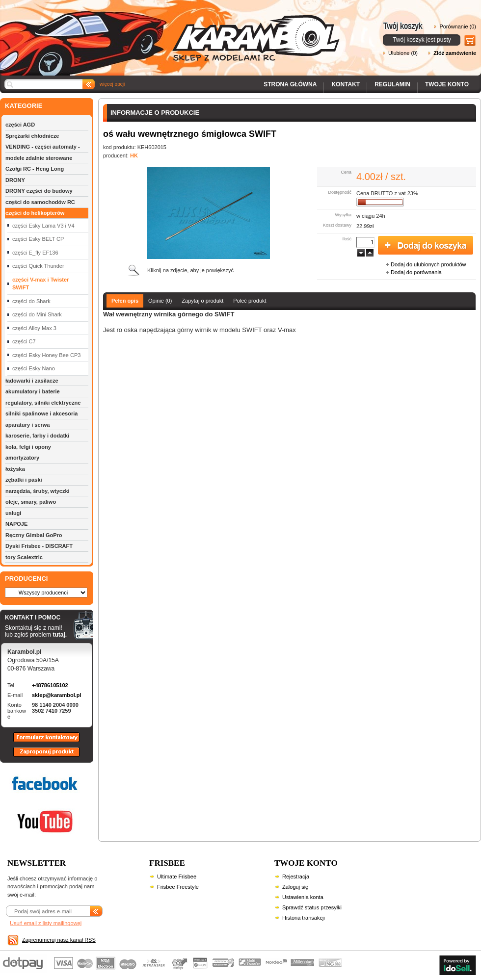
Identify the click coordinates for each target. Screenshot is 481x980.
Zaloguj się (295, 887)
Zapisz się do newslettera (96, 916)
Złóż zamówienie (455, 53)
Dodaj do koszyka (426, 246)
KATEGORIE (24, 106)
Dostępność (340, 192)
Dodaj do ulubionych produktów (428, 264)
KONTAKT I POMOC (36, 618)
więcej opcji (112, 84)
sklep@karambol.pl (57, 695)
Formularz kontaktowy (42, 742)
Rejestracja (296, 877)
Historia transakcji (304, 918)
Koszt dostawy (337, 225)
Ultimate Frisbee (177, 877)
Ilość (347, 239)
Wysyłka (343, 215)
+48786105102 (50, 685)
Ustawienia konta (303, 897)
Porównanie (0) (458, 26)
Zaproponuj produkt (39, 756)
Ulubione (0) (403, 53)
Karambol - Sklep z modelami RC (173, 31)
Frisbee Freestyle (178, 887)
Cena (346, 172)
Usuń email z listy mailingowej (46, 923)
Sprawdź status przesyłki (312, 907)
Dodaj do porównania (416, 272)
